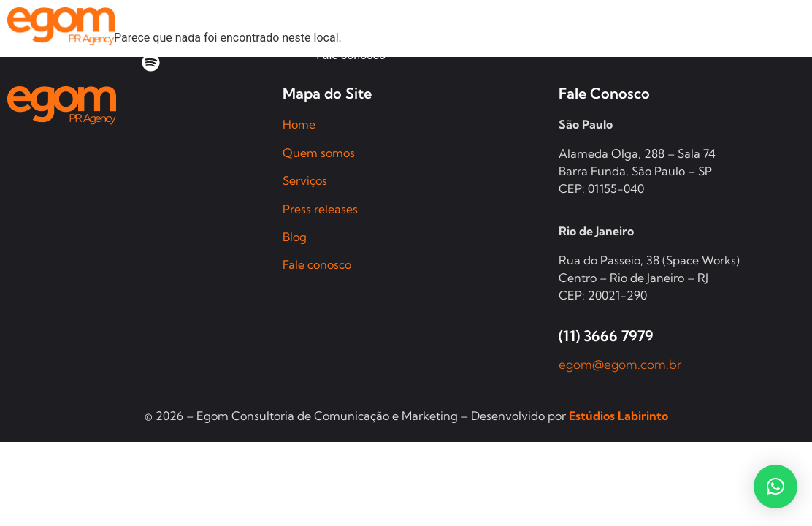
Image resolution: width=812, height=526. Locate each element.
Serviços (305, 180)
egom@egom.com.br (620, 364)
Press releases (320, 209)
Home (299, 124)
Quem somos (319, 153)
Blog (295, 237)
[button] (775, 487)
